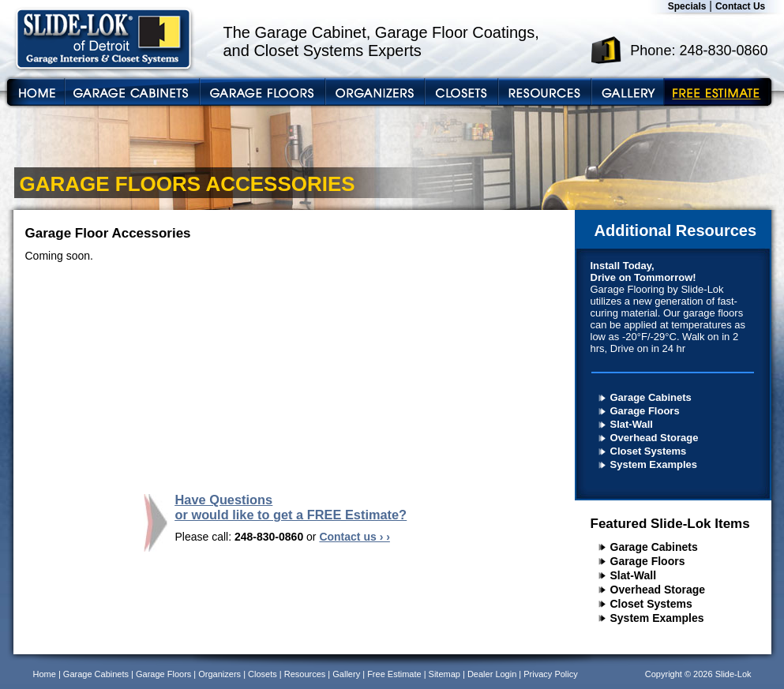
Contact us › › (354, 537)
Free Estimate (394, 674)
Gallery (346, 674)
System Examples (654, 464)
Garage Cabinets (651, 397)
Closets (263, 674)
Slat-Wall (632, 424)
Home (45, 674)
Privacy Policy (550, 674)
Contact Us (740, 6)
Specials (687, 6)
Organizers (219, 674)
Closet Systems (649, 451)
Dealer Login (492, 674)
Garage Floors (645, 411)
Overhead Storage (655, 438)
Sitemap (445, 674)
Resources (305, 674)
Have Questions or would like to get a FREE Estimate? (291, 507)
